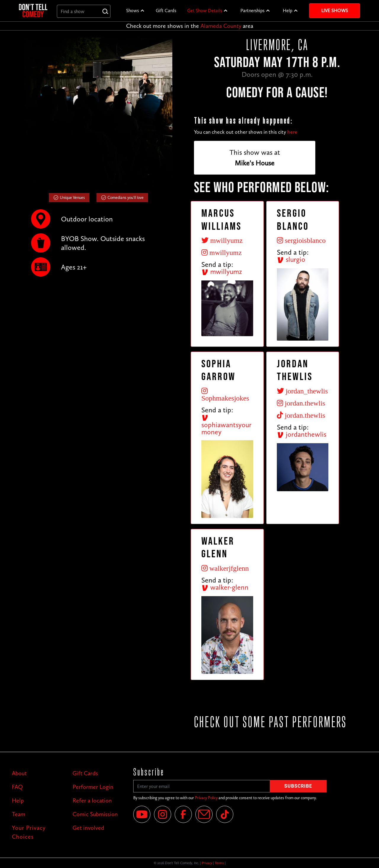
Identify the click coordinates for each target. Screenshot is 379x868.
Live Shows (335, 11)
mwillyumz (222, 271)
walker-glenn (225, 587)
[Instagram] (163, 814)
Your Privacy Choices (29, 832)
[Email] (204, 814)
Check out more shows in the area (190, 26)
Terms (219, 863)
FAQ (17, 787)
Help (288, 11)
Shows (133, 11)
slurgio (291, 259)
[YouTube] (142, 814)
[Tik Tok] (225, 814)
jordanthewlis (302, 434)
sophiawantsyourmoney (226, 425)
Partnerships (252, 11)
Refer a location (92, 800)
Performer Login (93, 787)
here (292, 132)
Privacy (207, 863)
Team (19, 814)
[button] (135, 11)
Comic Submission (95, 814)
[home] (33, 11)
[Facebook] (183, 814)
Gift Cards (166, 11)
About (19, 773)
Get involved (88, 828)
